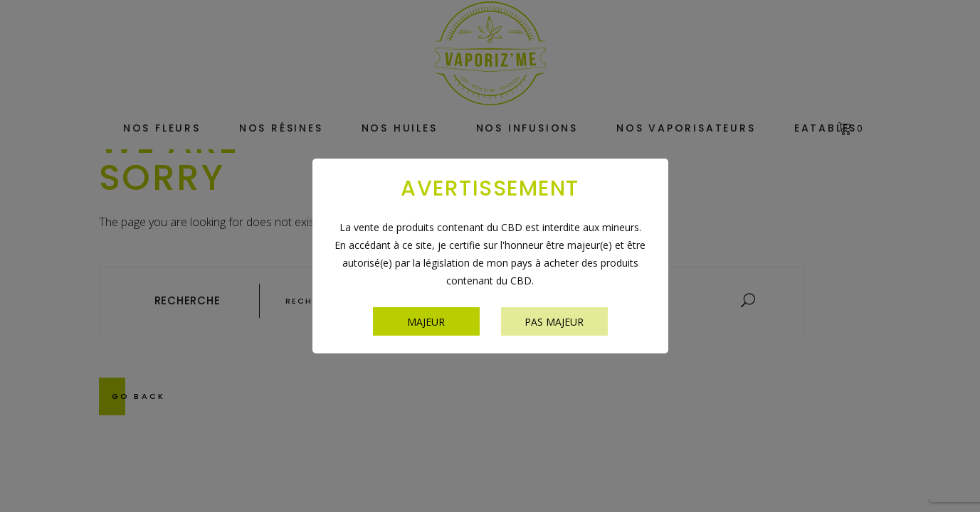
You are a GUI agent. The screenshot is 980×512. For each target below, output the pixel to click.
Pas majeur (554, 322)
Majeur (426, 322)
